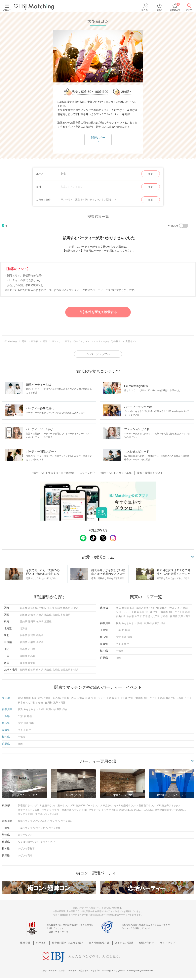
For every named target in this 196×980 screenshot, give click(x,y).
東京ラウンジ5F (66, 806)
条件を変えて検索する (98, 312)
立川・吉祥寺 (161, 612)
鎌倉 (163, 623)
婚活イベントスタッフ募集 (116, 473)
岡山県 (23, 656)
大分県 (48, 670)
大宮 (118, 637)
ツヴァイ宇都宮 (26, 849)
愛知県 (23, 622)
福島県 (40, 635)
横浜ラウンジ (25, 821)
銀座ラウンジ (49, 806)
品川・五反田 (123, 612)
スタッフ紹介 (88, 473)
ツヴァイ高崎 (25, 856)
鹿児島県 (65, 670)
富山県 (23, 649)
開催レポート (98, 139)
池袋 (186, 608)
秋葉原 (141, 612)
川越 (124, 637)
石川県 (32, 649)
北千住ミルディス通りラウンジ (35, 810)
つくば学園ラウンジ (29, 842)
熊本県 (40, 670)
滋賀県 (48, 615)
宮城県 (32, 635)
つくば (120, 644)
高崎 (118, 658)
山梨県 (32, 642)
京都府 (32, 615)
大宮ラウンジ (25, 835)
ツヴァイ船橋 (53, 828)
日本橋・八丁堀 (151, 616)
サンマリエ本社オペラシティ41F (70, 810)
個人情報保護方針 (99, 943)
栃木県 (67, 608)
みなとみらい (129, 623)
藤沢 (157, 623)
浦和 (130, 637)
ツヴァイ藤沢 (65, 821)
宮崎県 (56, 670)
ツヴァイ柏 (39, 828)
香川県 (23, 663)
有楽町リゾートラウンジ (89, 806)
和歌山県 (65, 615)
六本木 (179, 608)
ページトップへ (100, 354)
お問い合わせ (144, 943)
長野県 (40, 642)
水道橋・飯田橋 (169, 616)
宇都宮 (120, 651)
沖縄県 (75, 670)
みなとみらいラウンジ (45, 821)
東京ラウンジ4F (111, 806)
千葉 (118, 630)
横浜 (118, 623)
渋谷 (187, 612)
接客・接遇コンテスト (148, 473)
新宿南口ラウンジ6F (150, 806)
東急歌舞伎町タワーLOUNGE (170, 810)
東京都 (23, 608)
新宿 (118, 608)
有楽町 (125, 608)
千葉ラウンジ (25, 828)
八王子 (138, 616)
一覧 (191, 557)
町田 (171, 612)
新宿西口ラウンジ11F (30, 806)
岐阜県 (40, 622)
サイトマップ (164, 943)
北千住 (149, 612)
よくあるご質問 (123, 943)
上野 (134, 612)
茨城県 (59, 608)
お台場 (130, 616)
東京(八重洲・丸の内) (147, 608)
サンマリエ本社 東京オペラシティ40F (38, 814)
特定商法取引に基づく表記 (69, 943)
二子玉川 (179, 612)
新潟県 (23, 642)
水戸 (127, 644)
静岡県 (32, 622)
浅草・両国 (184, 616)
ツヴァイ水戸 (48, 842)
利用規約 (44, 943)
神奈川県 (33, 608)
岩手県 (23, 635)
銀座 (132, 608)
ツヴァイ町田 (111, 810)
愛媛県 (32, 663)
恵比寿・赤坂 (167, 608)
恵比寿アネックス (171, 806)
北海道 (23, 629)
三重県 (48, 622)
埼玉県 (50, 608)
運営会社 (30, 943)
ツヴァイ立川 (96, 810)
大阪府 (23, 615)
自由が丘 (121, 616)
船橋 (128, 630)
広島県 (32, 656)
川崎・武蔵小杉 (145, 623)
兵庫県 (40, 615)
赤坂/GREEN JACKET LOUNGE (136, 810)
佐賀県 (32, 670)
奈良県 (56, 615)
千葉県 (42, 608)
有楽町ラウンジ (129, 806)
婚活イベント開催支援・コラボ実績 (56, 473)
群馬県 (75, 608)
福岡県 (23, 670)
